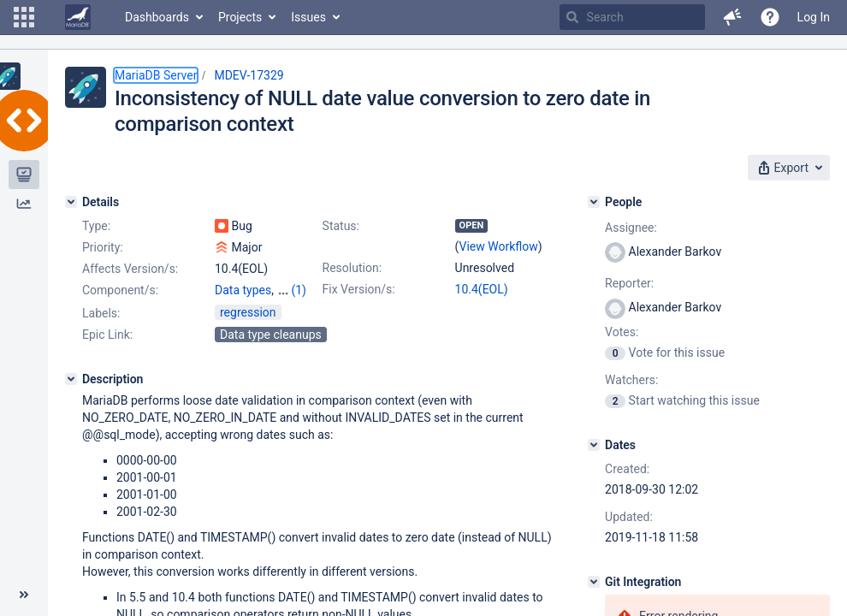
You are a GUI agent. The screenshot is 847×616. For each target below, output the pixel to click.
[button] (24, 17)
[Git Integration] (594, 582)
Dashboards (157, 17)
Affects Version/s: (130, 269)
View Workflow (499, 246)
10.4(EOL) (482, 289)
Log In (814, 17)
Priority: (103, 247)
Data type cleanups (271, 335)
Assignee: (631, 228)
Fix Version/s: (359, 289)
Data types (243, 290)
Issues (308, 17)
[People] (594, 202)
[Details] (71, 202)
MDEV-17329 (249, 75)
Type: (96, 226)
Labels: (101, 313)
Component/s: (120, 290)
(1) (299, 290)
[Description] (71, 379)
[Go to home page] (78, 17)
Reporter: (629, 283)
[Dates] (594, 445)
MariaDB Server (156, 75)
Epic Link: (107, 335)
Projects (240, 17)
